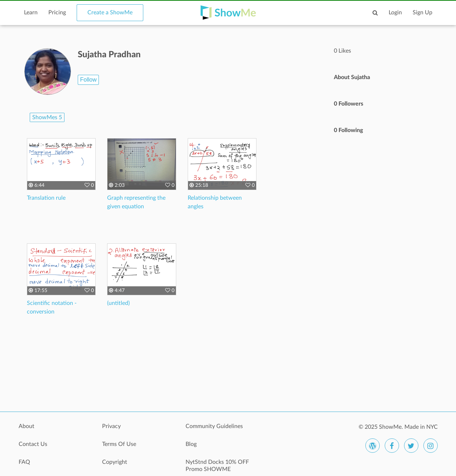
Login (395, 13)
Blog (191, 444)
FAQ (24, 462)
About (27, 426)
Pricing (57, 13)
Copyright (115, 462)
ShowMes (47, 117)
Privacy (111, 426)
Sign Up (423, 13)
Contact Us (33, 444)
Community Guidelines (214, 426)
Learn (31, 13)
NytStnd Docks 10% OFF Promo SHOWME (217, 466)
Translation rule (46, 198)
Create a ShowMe (110, 13)
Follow (88, 80)
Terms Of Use (119, 444)
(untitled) (118, 303)
